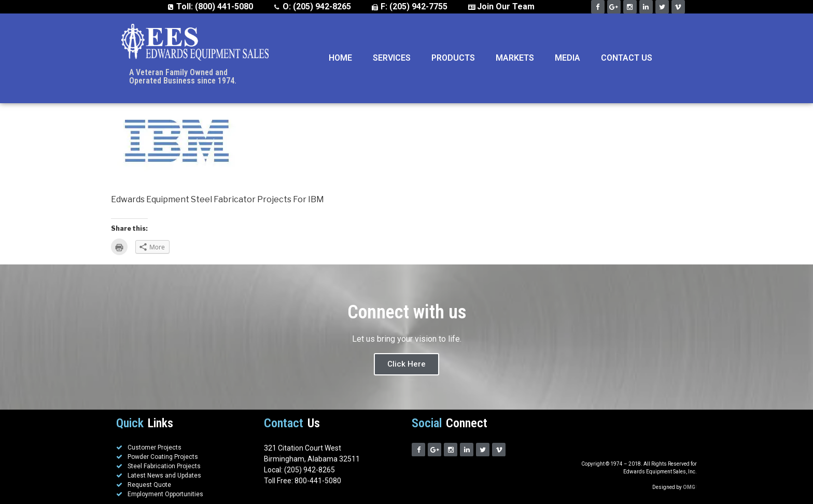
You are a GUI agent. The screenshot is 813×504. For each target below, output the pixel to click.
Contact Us (627, 58)
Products (453, 58)
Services (392, 58)
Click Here (406, 364)
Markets (515, 58)
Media (567, 58)
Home (340, 58)
